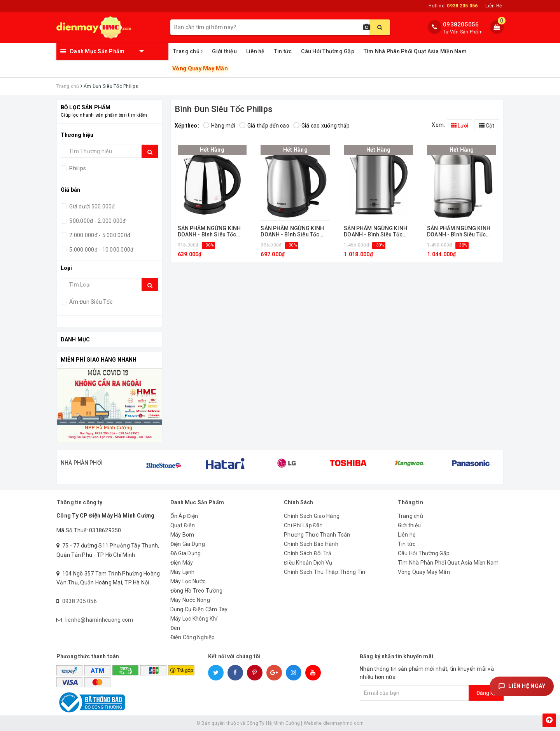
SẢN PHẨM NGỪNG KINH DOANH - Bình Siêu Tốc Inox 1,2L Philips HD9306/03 (292, 232)
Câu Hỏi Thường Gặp (328, 51)
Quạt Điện (183, 525)
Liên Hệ (493, 6)
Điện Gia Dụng (188, 544)
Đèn (175, 628)
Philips (77, 168)
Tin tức (283, 51)
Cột (487, 126)
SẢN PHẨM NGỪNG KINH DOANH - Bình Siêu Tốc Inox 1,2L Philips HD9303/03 (209, 232)
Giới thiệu (224, 51)
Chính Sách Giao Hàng (312, 516)
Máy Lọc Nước (188, 581)
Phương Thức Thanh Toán (317, 535)
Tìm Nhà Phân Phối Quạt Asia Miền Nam (415, 51)
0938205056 (461, 24)
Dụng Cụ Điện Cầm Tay (199, 609)
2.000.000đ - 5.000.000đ (99, 235)
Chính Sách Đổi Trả (308, 553)
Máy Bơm (182, 535)
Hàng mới (219, 126)
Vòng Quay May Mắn (200, 69)
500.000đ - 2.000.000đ (97, 221)
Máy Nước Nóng (190, 600)
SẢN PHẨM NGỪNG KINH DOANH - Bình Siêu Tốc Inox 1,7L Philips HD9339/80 (459, 232)
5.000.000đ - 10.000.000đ (101, 250)
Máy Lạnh (183, 572)
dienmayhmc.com (344, 723)
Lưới (460, 126)
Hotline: (453, 6)
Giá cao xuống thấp (322, 126)
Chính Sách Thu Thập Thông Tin (325, 572)
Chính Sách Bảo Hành (311, 544)
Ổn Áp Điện (184, 516)
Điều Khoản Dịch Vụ (308, 563)
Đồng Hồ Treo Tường (197, 591)
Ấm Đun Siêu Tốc (90, 302)
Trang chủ (188, 51)
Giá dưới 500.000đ (92, 206)
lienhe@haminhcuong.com (99, 620)
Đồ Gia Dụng (186, 553)
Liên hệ (255, 51)
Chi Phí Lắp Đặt (303, 525)
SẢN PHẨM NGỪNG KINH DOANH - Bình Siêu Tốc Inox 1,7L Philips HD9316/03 (375, 232)
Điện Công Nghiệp (193, 637)
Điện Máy (182, 563)
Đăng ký (486, 693)
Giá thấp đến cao (264, 126)
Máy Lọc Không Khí (194, 619)
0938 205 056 (80, 601)
